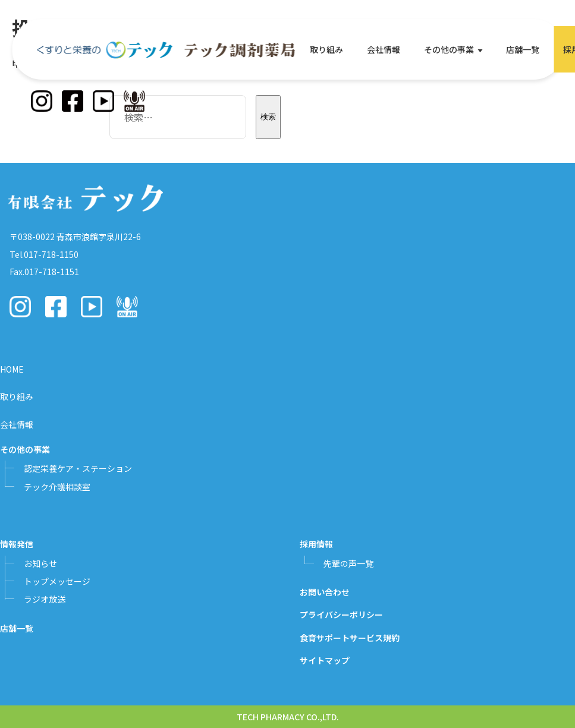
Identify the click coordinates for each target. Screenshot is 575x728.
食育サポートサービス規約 (350, 638)
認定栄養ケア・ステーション (78, 468)
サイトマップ (325, 660)
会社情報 (384, 49)
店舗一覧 (523, 49)
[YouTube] (103, 101)
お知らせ (40, 563)
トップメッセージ (57, 581)
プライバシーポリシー (341, 614)
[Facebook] (73, 101)
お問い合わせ (325, 592)
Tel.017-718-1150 (44, 254)
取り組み (326, 49)
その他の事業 (449, 49)
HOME (12, 369)
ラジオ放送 (45, 599)
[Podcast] (134, 101)
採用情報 (316, 544)
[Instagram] (42, 101)
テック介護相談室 (57, 487)
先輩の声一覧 (348, 563)
